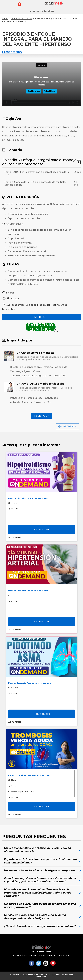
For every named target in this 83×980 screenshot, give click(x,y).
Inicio (5, 19)
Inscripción (41, 317)
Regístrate (49, 11)
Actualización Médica (21, 19)
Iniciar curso (41, 529)
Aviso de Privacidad (22, 956)
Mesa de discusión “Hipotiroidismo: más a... (29, 498)
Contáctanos (64, 956)
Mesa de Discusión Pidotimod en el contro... (29, 683)
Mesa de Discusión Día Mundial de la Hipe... (29, 591)
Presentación (12, 52)
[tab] (41, 850)
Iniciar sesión (35, 11)
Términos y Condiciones (45, 956)
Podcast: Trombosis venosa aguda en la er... (29, 775)
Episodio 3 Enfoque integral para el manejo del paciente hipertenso (39, 162)
